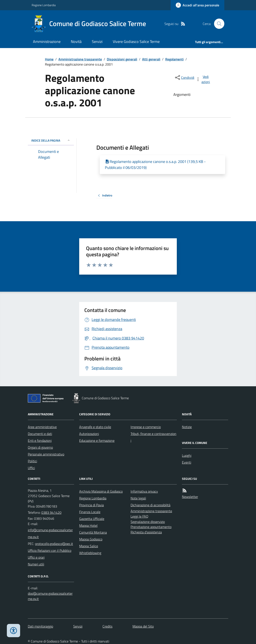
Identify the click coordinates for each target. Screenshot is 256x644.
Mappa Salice (89, 546)
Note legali (138, 498)
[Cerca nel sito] (217, 24)
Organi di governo (40, 447)
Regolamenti (174, 59)
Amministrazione (47, 42)
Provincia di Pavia (92, 505)
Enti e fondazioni (40, 441)
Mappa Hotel (88, 525)
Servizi (97, 42)
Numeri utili (36, 564)
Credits (107, 626)
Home (49, 59)
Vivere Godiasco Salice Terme (136, 42)
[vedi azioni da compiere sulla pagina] (203, 79)
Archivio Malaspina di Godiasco (101, 491)
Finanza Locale (90, 512)
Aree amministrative (42, 427)
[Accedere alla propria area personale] (197, 5)
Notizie (187, 427)
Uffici (31, 468)
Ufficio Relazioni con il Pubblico (50, 550)
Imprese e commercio (146, 427)
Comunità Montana (93, 532)
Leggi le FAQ (139, 516)
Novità (76, 42)
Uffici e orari (36, 557)
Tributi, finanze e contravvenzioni (153, 437)
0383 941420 (51, 512)
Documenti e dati (40, 434)
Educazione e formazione (97, 441)
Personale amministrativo (46, 454)
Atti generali (151, 59)
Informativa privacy (144, 491)
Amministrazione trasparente (80, 59)
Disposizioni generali (122, 59)
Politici (32, 461)
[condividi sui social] (184, 78)
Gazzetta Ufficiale (92, 519)
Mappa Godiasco (91, 539)
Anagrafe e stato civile (95, 427)
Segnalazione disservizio (148, 522)
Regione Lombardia (44, 5)
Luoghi (187, 455)
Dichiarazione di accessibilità (150, 505)
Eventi (187, 462)
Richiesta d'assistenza (146, 532)
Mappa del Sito (143, 626)
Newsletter (190, 497)
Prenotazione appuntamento (151, 527)
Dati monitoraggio (40, 626)
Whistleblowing (90, 553)
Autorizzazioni (89, 434)
